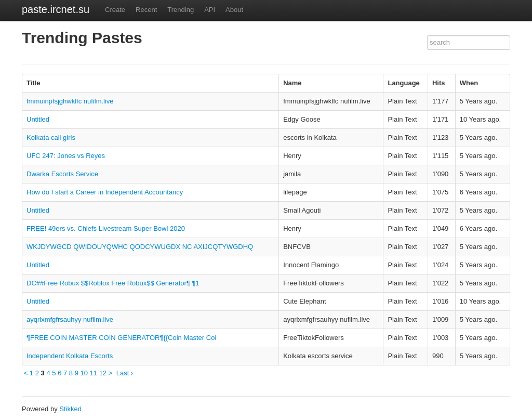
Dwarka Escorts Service (62, 174)
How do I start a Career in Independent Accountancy (105, 192)
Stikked (70, 409)
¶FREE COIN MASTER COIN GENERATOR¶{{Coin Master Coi (121, 338)
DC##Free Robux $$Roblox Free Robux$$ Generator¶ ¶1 (113, 283)
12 (103, 373)
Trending (181, 10)
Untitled (38, 119)
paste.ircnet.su (56, 9)
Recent (146, 10)
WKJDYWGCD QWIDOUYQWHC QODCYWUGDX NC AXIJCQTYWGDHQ (140, 247)
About (234, 10)
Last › (125, 373)
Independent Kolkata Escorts (70, 356)
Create (115, 10)
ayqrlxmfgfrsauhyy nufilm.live (70, 319)
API (210, 10)
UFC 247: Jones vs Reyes (66, 156)
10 (84, 373)
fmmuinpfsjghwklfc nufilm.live (70, 101)
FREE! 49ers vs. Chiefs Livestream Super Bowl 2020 (106, 228)
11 (94, 373)
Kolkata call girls (51, 138)
